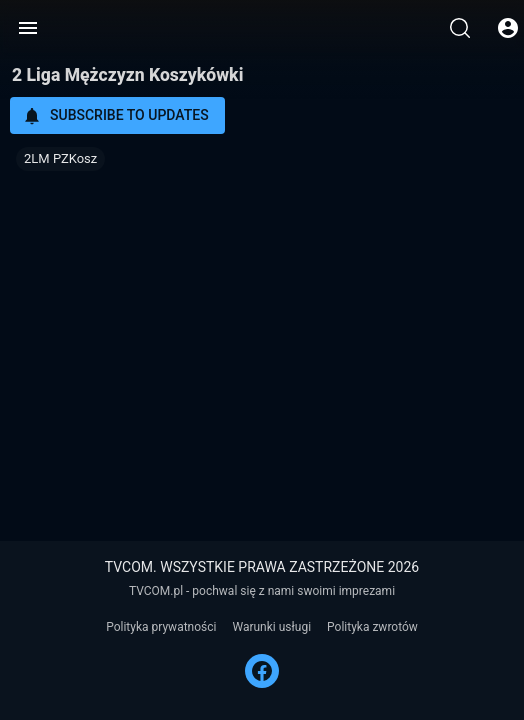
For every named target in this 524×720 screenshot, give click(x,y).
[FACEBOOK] (262, 671)
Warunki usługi (271, 627)
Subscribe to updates (115, 116)
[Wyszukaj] (460, 28)
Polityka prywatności (161, 627)
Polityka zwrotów (372, 627)
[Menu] (28, 28)
